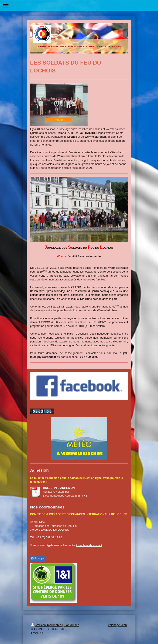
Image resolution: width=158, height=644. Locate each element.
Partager (38, 559)
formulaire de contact (89, 545)
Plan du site (71, 625)
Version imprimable (47, 625)
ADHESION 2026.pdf (56, 492)
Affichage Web (117, 625)
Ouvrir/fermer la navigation (79, 6)
